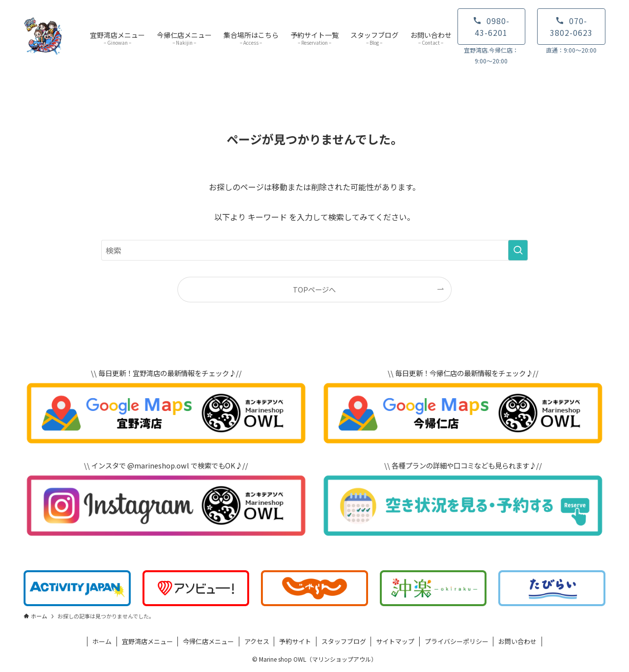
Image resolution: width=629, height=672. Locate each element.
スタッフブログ (344, 641)
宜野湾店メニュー (147, 641)
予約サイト (295, 641)
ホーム (102, 641)
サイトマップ (395, 641)
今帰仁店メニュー (208, 641)
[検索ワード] (314, 250)
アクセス (257, 641)
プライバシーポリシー (457, 641)
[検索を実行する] (518, 250)
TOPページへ (314, 289)
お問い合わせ (517, 641)
